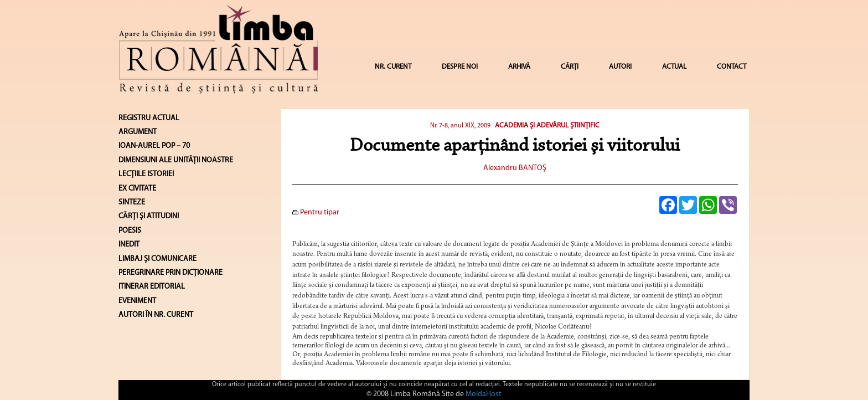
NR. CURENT (393, 67)
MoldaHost (484, 394)
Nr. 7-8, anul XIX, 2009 (460, 126)
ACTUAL (674, 67)
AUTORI (620, 67)
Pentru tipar (316, 212)
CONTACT (732, 67)
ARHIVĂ (519, 67)
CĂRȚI (570, 67)
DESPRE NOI (460, 67)
